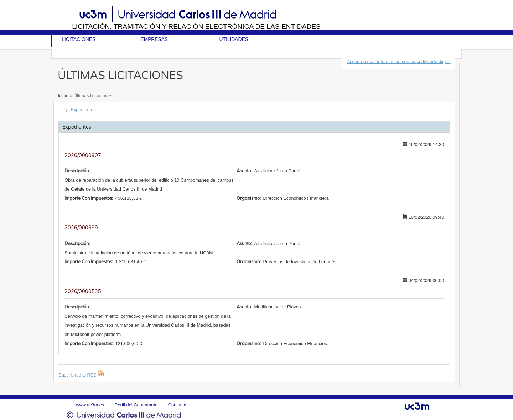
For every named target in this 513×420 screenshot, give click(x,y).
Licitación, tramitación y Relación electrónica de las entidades (196, 27)
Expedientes (83, 110)
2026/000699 (81, 228)
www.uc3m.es (90, 405)
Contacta (177, 405)
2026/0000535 (83, 291)
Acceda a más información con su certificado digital (399, 61)
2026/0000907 (83, 155)
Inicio (64, 96)
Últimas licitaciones (92, 96)
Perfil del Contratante (136, 405)
